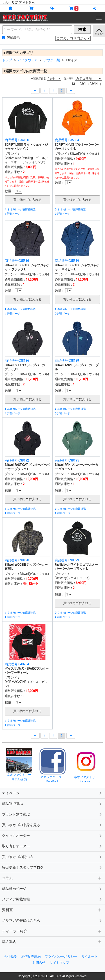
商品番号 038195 (67, 460)
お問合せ (39, 963)
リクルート (89, 957)
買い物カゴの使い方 (18, 857)
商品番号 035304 (67, 140)
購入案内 (9, 942)
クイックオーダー (16, 836)
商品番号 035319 (67, 261)
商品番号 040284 (17, 664)
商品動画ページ (14, 889)
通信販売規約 (31, 957)
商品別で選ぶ (12, 804)
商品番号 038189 (67, 361)
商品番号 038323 (67, 560)
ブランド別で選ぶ (16, 814)
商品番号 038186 (17, 361)
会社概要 (10, 957)
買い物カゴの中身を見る (21, 825)
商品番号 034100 (17, 140)
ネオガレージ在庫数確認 (20, 209)
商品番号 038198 (17, 560)
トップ (7, 60)
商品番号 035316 (17, 261)
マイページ (11, 793)
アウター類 (52, 60)
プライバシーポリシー (61, 957)
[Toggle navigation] (99, 18)
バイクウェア (28, 60)
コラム (7, 878)
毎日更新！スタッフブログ (23, 867)
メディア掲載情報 (16, 899)
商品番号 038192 (17, 460)
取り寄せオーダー (16, 846)
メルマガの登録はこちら (21, 920)
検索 (82, 29)
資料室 (7, 910)
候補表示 (13, 38)
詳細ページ (12, 214)
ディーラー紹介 (15, 931)
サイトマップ (59, 963)
